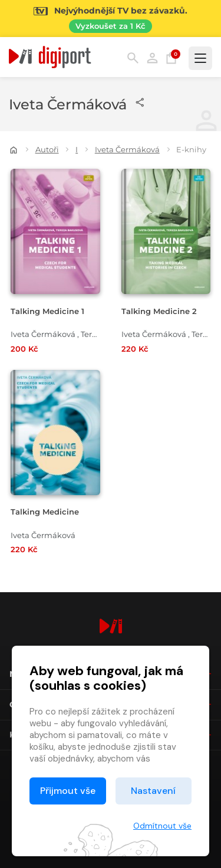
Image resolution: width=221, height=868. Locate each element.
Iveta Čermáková (127, 149)
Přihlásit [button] (152, 58)
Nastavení (153, 791)
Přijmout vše (68, 791)
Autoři (47, 149)
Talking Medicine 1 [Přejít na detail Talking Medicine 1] (47, 311)
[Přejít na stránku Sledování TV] (111, 19)
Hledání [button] (133, 58)
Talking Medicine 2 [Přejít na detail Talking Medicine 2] (159, 311)
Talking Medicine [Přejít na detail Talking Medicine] (45, 512)
